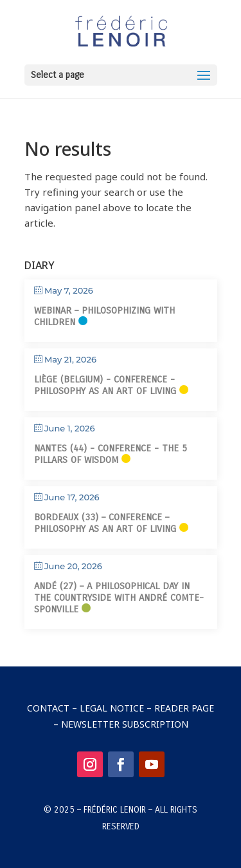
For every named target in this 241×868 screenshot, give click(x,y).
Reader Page (184, 708)
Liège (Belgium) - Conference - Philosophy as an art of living (105, 385)
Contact (48, 708)
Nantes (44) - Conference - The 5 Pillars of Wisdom (111, 454)
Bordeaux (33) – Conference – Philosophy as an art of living (105, 523)
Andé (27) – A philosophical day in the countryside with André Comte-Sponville (119, 598)
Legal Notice (112, 708)
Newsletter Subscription (125, 724)
